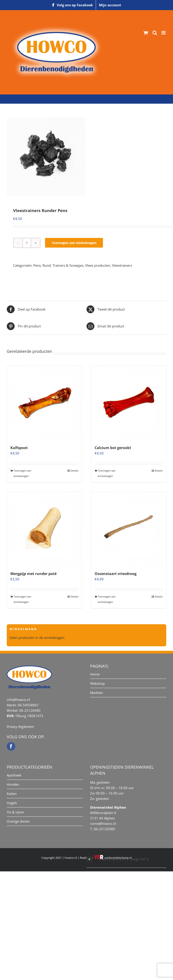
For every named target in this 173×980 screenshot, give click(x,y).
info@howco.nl (18, 700)
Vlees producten (98, 265)
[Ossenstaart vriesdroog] (129, 529)
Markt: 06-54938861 (23, 705)
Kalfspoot (19, 448)
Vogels (12, 803)
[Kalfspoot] (44, 403)
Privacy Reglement (20, 727)
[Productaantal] (27, 243)
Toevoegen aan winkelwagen (74, 243)
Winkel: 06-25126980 (24, 710)
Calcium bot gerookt (113, 448)
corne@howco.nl (103, 823)
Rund (47, 265)
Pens (37, 265)
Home (95, 674)
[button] (126, 859)
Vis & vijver (15, 812)
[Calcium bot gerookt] (129, 403)
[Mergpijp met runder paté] (44, 529)
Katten (12, 794)
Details (74, 471)
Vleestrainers (122, 265)
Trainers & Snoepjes (68, 265)
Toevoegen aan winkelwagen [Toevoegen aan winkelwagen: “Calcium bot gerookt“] (107, 473)
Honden (13, 784)
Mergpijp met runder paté (33, 574)
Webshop (97, 683)
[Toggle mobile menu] (164, 33)
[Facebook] (11, 746)
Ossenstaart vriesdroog (116, 574)
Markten (97, 693)
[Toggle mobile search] (155, 33)
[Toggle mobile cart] (146, 33)
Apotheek (14, 775)
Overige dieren (18, 821)
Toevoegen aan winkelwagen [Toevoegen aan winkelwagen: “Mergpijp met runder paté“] (22, 599)
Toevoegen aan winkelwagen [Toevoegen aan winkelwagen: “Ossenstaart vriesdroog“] (107, 599)
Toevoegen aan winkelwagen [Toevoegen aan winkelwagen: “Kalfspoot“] (22, 473)
